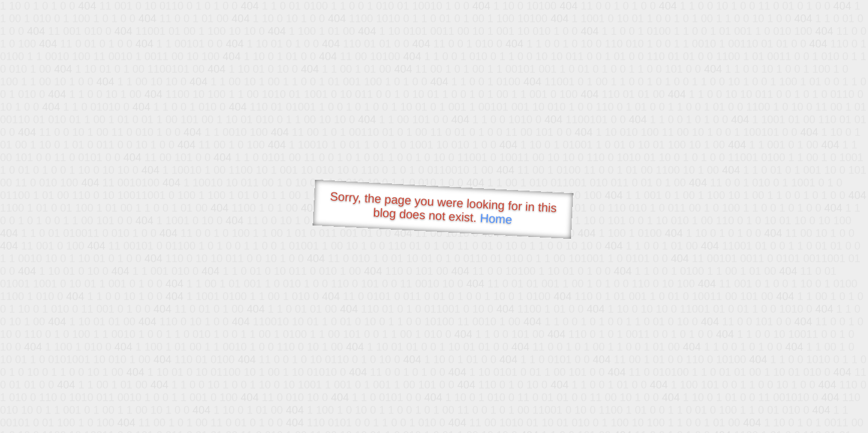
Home (496, 219)
